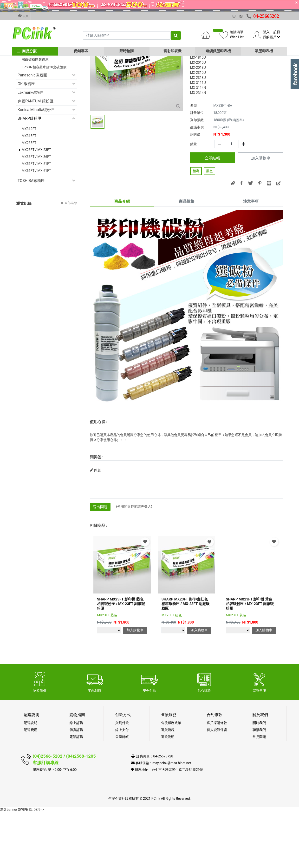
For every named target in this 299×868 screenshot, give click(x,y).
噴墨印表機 (264, 51)
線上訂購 (76, 779)
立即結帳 (212, 214)
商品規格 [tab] (187, 257)
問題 (95, 526)
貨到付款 (122, 779)
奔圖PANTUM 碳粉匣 (36, 157)
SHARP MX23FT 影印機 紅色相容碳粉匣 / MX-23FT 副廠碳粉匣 (185, 660)
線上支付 (122, 786)
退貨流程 (168, 786)
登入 (266, 32)
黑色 (209, 227)
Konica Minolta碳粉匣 (36, 165)
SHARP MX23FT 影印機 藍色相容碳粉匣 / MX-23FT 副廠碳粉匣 (121, 660)
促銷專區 (81, 51)
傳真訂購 (76, 786)
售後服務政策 (171, 779)
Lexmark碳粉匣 (31, 148)
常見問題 (259, 793)
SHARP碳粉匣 (29, 174)
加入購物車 (261, 214)
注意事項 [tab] (251, 257)
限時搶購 (127, 51)
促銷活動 (25, 89)
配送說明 (31, 779)
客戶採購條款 (217, 779)
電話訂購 (76, 793)
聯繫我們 (259, 786)
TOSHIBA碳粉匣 (31, 236)
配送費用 (31, 786)
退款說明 (168, 793)
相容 (196, 227)
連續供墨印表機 (218, 51)
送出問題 (100, 563)
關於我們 (259, 779)
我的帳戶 (271, 37)
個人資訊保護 (217, 786)
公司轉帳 (122, 793)
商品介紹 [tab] (122, 257)
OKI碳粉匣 (26, 140)
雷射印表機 (172, 51)
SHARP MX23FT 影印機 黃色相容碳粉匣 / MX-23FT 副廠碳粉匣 (250, 660)
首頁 (23, 16)
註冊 (277, 32)
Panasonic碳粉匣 (32, 131)
